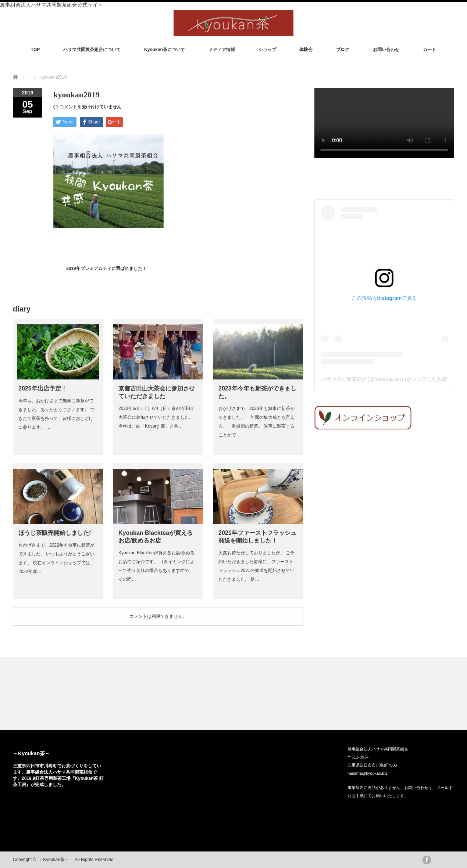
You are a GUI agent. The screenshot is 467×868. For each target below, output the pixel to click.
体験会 (306, 50)
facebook (427, 860)
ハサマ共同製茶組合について (92, 50)
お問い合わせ (386, 50)
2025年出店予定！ (43, 388)
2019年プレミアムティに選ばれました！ (106, 269)
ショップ (267, 50)
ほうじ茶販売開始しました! (55, 533)
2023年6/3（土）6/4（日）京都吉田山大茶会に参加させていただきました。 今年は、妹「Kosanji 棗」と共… (156, 417)
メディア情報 (222, 50)
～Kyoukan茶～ (34, 753)
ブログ (343, 50)
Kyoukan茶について (165, 50)
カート (429, 50)
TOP (35, 50)
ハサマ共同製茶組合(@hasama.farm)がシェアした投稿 (384, 379)
